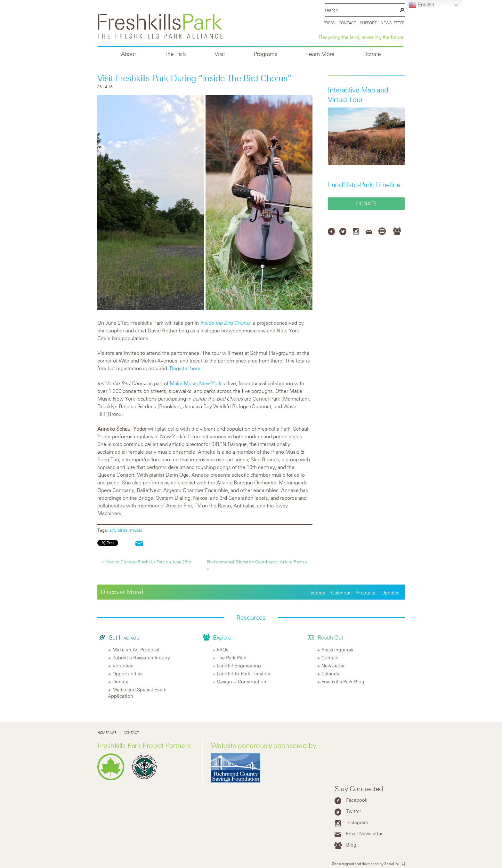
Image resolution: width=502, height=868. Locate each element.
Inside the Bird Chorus (225, 323)
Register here (185, 368)
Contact (347, 23)
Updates (390, 593)
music (136, 530)
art (112, 530)
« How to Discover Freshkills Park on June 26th (146, 562)
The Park (175, 54)
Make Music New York (196, 383)
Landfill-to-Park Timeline (364, 185)
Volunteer (123, 665)
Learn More (320, 54)
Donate (372, 54)
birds (122, 530)
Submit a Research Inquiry (141, 657)
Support (368, 23)
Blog (351, 845)
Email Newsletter (364, 833)
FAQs (223, 649)
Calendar (341, 593)
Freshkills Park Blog (343, 681)
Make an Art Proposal (136, 649)
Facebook (357, 800)
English (421, 5)
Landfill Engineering (239, 665)
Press (329, 23)
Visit (220, 54)
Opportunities (127, 673)
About (128, 54)
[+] (403, 864)
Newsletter (393, 23)
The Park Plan (232, 657)
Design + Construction (242, 681)
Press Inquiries (337, 649)
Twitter (354, 811)
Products (366, 593)
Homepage (107, 733)
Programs (266, 54)
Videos (318, 593)
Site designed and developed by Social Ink (366, 864)
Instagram (357, 822)
